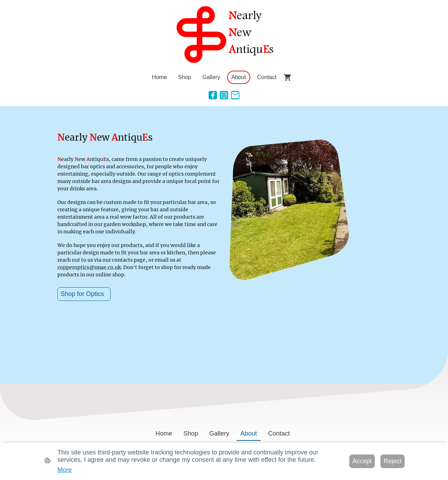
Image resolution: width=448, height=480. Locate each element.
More (65, 470)
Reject (393, 461)
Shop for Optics (84, 294)
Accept (362, 461)
